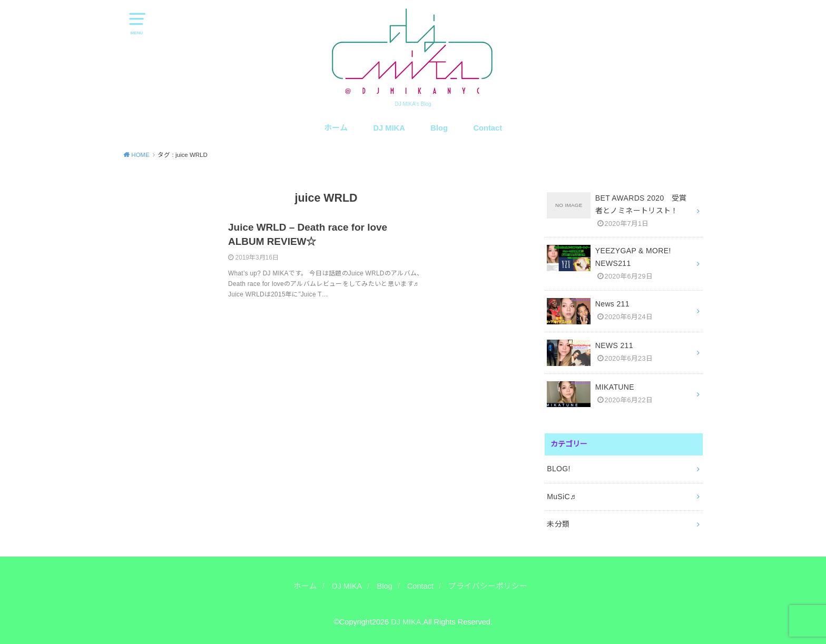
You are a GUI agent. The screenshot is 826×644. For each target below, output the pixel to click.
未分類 (558, 524)
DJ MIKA (389, 128)
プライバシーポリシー (488, 586)
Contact (488, 128)
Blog (439, 128)
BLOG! (559, 469)
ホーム (336, 128)
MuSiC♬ (561, 497)
